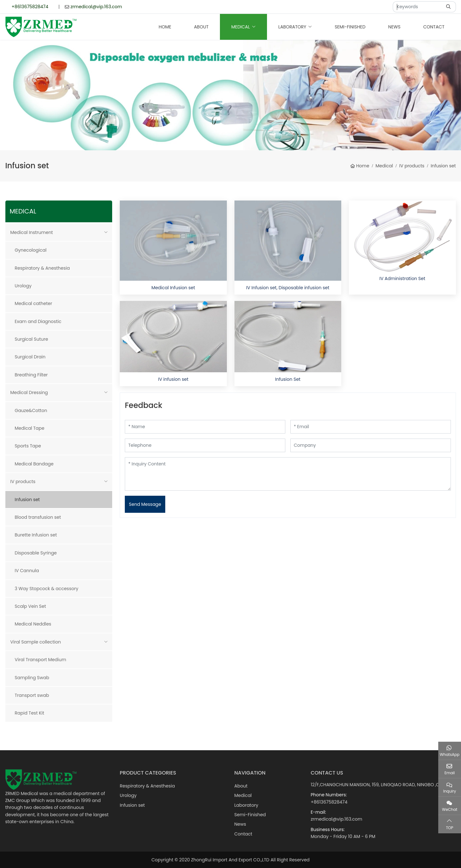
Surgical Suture (32, 339)
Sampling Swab (32, 678)
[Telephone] (205, 445)
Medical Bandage (34, 464)
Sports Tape (28, 446)
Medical (241, 27)
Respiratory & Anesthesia (42, 268)
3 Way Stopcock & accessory (47, 589)
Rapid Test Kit (30, 713)
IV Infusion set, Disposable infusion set (288, 288)
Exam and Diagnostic (38, 321)
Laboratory (292, 27)
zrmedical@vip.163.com (96, 7)
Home (165, 27)
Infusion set (27, 500)
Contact (434, 27)
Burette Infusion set (36, 535)
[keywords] (418, 7)
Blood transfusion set (38, 517)
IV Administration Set (402, 278)
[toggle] (106, 232)
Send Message (145, 504)
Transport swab (32, 695)
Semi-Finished (350, 27)
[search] (449, 7)
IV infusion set (173, 379)
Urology (23, 286)
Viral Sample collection (36, 642)
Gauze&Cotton (31, 410)
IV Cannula (27, 571)
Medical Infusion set (173, 288)
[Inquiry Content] (288, 474)
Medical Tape (30, 428)
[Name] (205, 427)
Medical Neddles (33, 624)
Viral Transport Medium (41, 660)
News (394, 27)
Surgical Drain (30, 357)
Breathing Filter (31, 375)
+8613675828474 (30, 7)
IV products (23, 482)
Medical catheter (33, 303)
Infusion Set (288, 379)
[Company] (371, 445)
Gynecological (31, 250)
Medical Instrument (32, 232)
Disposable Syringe (36, 553)
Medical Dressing (29, 392)
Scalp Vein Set (30, 606)
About (201, 27)
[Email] (371, 427)
